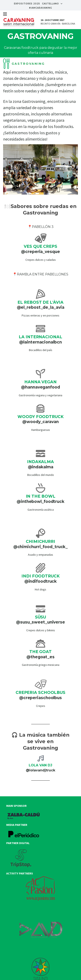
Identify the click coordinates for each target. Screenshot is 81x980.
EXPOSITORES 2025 (27, 4)
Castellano (52, 4)
